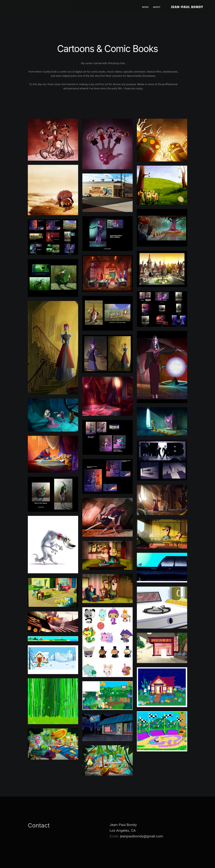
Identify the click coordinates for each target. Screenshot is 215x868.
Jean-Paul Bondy (187, 7)
